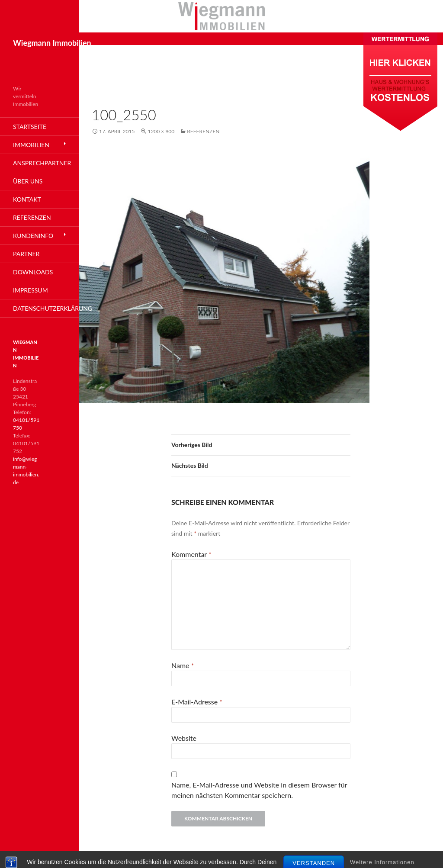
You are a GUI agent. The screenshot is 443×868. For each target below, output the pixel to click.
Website (184, 738)
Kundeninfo (33, 236)
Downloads (33, 272)
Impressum (30, 290)
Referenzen (203, 131)
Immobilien (31, 145)
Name (183, 665)
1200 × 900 (161, 131)
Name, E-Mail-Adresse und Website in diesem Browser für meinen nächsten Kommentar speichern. (259, 790)
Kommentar (191, 554)
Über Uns (28, 181)
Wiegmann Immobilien (52, 43)
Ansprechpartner (42, 163)
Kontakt (27, 199)
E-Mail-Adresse (197, 702)
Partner (26, 254)
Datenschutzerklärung (46, 308)
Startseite (30, 127)
